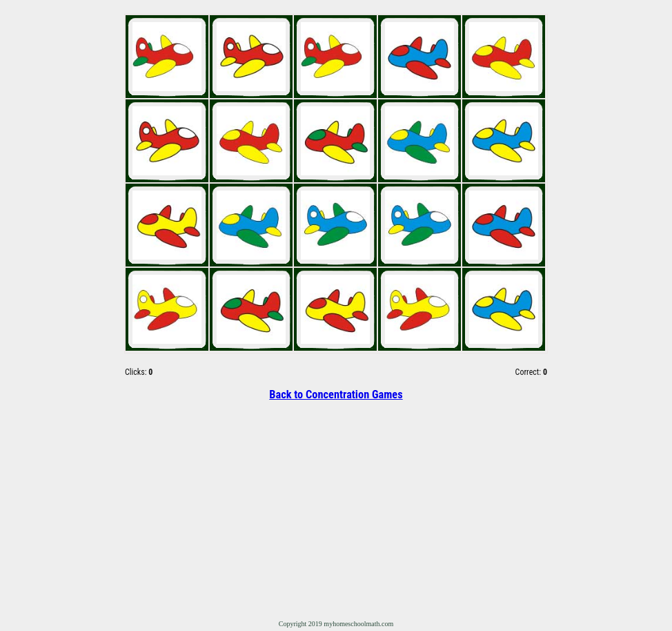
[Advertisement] (336, 509)
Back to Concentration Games (336, 395)
